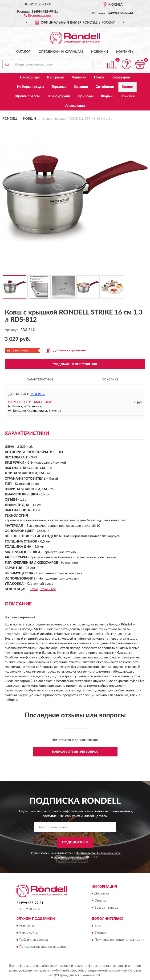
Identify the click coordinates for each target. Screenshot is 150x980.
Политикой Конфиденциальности (98, 853)
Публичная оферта (34, 940)
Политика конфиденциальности (119, 940)
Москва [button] (38, 394)
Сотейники (105, 87)
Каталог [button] (23, 52)
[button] (38, 15)
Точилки (128, 96)
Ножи (99, 77)
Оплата (100, 901)
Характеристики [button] (40, 380)
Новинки (99, 52)
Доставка (102, 894)
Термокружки (59, 96)
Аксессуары (75, 106)
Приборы (86, 96)
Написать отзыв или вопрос (75, 752)
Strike (34, 589)
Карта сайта (28, 933)
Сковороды (30, 77)
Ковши (128, 87)
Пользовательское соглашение (43, 947)
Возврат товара (106, 908)
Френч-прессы (27, 96)
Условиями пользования (69, 857)
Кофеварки (121, 77)
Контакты (125, 52)
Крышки (81, 87)
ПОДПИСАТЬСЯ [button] (75, 842)
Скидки (100, 933)
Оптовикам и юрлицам (61, 52)
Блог (98, 926)
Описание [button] (110, 380)
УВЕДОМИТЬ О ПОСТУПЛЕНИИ (75, 364)
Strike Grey (48, 589)
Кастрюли (56, 77)
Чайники (79, 77)
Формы (107, 96)
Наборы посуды (30, 87)
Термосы (59, 87)
